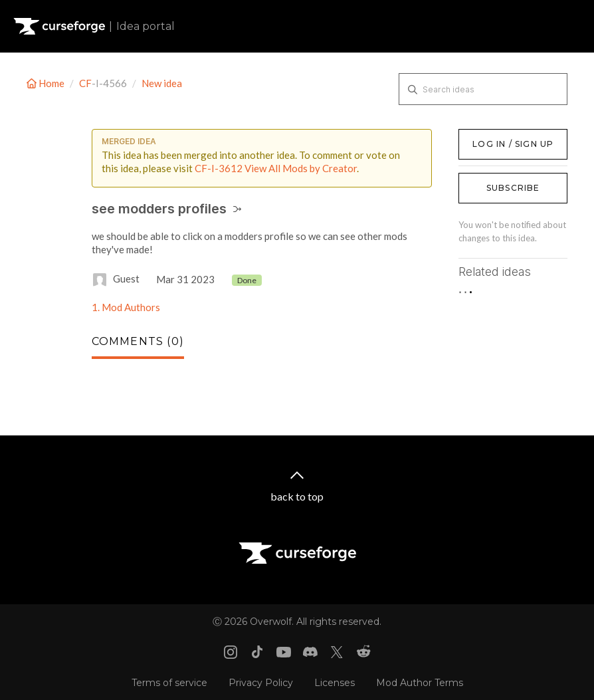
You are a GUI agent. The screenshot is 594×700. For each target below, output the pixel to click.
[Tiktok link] (257, 652)
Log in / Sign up (492, 136)
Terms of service (169, 683)
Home (47, 83)
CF (85, 83)
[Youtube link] (284, 652)
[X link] (337, 652)
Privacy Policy (261, 683)
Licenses (335, 683)
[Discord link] (310, 652)
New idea (162, 83)
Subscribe (513, 188)
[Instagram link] (231, 652)
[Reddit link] (363, 652)
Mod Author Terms (420, 683)
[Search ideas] (483, 89)
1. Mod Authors (126, 307)
